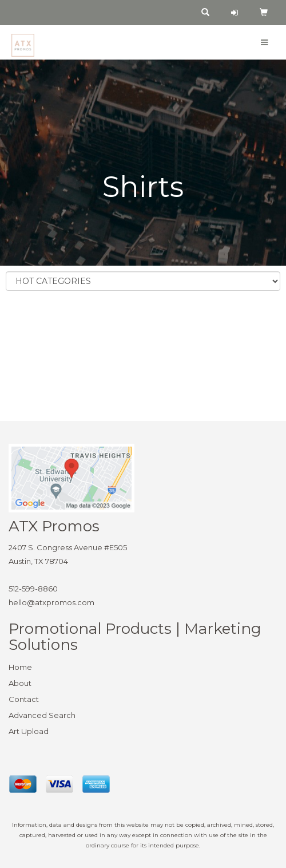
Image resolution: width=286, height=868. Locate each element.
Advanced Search (42, 715)
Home (20, 667)
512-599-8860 (33, 589)
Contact (24, 699)
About (20, 683)
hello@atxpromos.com (51, 602)
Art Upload (29, 731)
